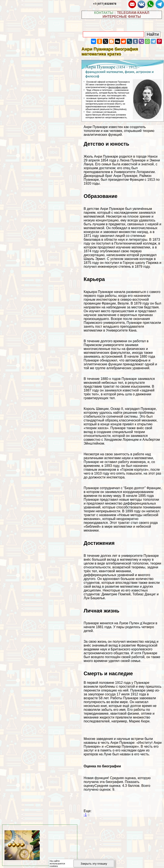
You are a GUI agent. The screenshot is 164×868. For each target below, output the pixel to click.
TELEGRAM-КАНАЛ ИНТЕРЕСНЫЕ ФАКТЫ (126, 15)
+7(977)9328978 (105, 4)
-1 (85, 815)
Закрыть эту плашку (94, 864)
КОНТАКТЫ (104, 13)
